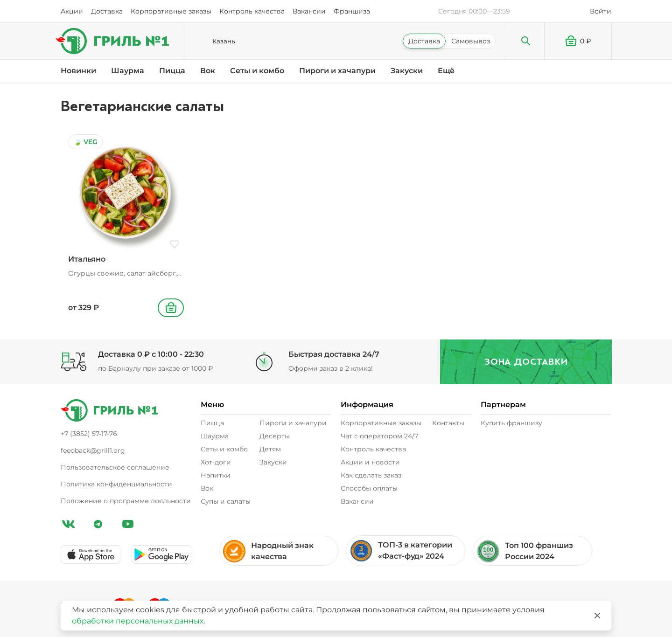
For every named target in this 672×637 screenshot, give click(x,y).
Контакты (448, 423)
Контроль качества (252, 11)
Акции (72, 11)
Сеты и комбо (257, 71)
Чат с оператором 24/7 (379, 436)
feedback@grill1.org (93, 450)
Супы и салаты (226, 501)
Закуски (407, 71)
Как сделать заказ (371, 475)
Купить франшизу (511, 423)
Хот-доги (216, 462)
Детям (270, 449)
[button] (578, 41)
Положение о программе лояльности (126, 501)
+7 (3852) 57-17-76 (89, 434)
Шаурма (128, 71)
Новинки (78, 71)
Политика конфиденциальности (116, 484)
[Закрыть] (597, 616)
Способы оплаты (369, 488)
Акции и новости (370, 462)
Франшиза (352, 11)
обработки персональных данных (138, 621)
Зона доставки (523, 362)
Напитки (216, 475)
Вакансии (309, 11)
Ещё (446, 71)
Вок (208, 71)
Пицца (172, 71)
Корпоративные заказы (171, 11)
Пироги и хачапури (337, 71)
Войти (601, 11)
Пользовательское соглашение (115, 467)
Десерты (275, 436)
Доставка (107, 11)
